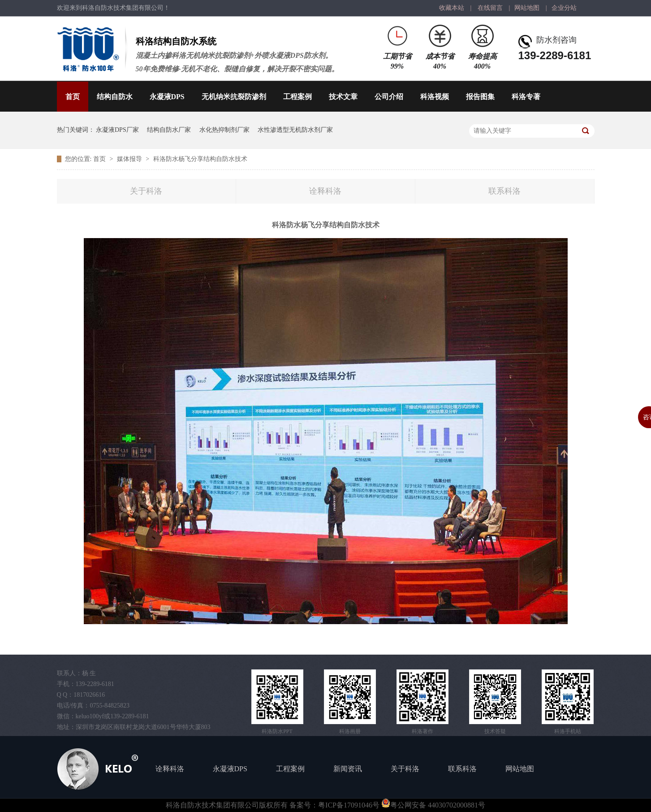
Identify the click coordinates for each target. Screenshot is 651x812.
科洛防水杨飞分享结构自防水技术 (200, 159)
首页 (73, 97)
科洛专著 (526, 97)
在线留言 (490, 8)
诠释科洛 (325, 191)
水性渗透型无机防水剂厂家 (295, 130)
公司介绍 (389, 97)
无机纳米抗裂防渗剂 (234, 97)
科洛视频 (435, 97)
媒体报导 (130, 159)
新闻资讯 (348, 769)
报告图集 (480, 97)
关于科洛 (146, 191)
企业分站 (564, 8)
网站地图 (527, 8)
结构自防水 (115, 97)
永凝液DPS (167, 97)
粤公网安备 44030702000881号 (433, 805)
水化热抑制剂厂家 (224, 130)
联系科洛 (504, 191)
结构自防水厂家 (169, 130)
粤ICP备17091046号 (349, 805)
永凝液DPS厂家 (117, 130)
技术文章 (343, 97)
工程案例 (297, 97)
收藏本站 (452, 8)
